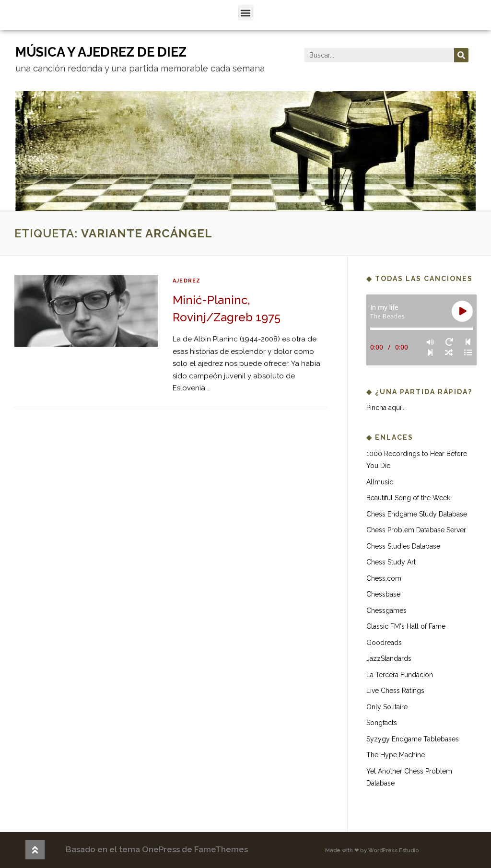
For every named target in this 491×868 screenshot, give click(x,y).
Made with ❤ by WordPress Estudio (372, 850)
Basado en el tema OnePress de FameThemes (157, 849)
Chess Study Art (391, 562)
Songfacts (382, 723)
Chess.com (384, 578)
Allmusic (380, 482)
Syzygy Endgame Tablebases (413, 739)
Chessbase (383, 594)
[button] (246, 13)
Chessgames (386, 610)
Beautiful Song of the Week (408, 498)
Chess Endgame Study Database (417, 514)
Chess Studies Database (403, 546)
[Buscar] (461, 55)
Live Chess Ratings (395, 691)
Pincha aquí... (386, 408)
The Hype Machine (396, 755)
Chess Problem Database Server (416, 530)
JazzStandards (389, 658)
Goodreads (384, 643)
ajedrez (187, 281)
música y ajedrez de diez (101, 52)
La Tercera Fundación (400, 675)
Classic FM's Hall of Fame (406, 626)
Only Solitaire (387, 707)
